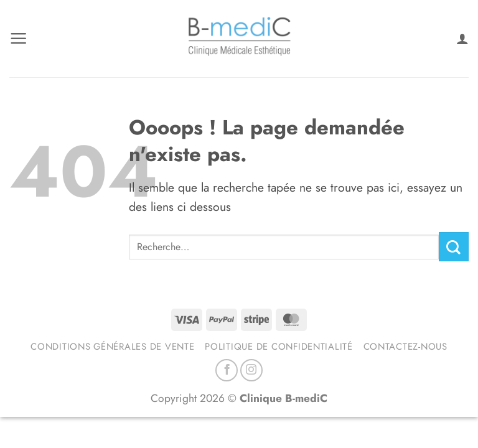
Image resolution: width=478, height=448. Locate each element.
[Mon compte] (462, 39)
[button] (18, 38)
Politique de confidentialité (279, 347)
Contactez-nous (405, 347)
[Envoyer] (454, 247)
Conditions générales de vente (112, 347)
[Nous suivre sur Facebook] (227, 370)
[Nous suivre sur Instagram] (251, 370)
